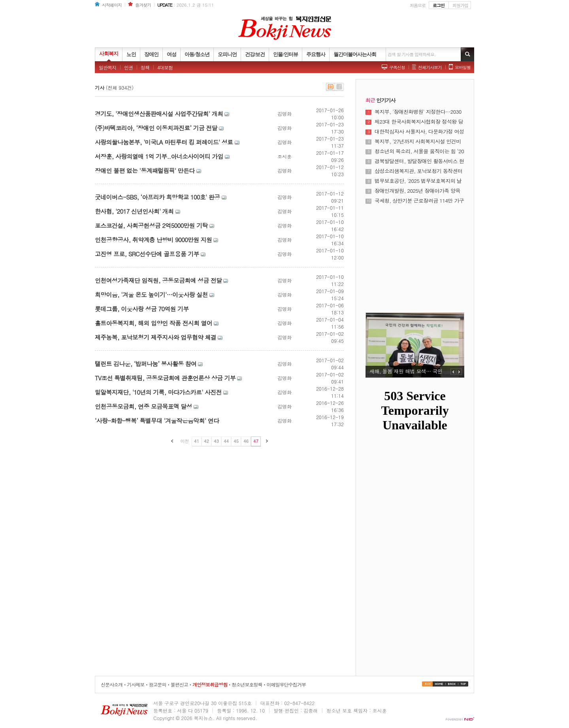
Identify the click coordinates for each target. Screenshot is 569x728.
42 (206, 441)
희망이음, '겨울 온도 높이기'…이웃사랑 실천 (151, 294)
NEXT (459, 372)
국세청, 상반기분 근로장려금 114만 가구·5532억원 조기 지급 (419, 201)
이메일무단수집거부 (286, 684)
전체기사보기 (430, 67)
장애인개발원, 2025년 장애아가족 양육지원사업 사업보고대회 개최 (417, 191)
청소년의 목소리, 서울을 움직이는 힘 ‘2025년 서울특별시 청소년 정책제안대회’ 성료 (419, 151)
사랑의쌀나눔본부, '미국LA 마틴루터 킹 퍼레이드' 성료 (164, 142)
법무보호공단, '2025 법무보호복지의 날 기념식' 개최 (418, 181)
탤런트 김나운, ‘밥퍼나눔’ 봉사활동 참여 (146, 364)
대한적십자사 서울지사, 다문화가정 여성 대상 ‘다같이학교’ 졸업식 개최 (419, 132)
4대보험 (165, 67)
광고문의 (157, 684)
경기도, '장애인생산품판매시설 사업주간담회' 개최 (159, 114)
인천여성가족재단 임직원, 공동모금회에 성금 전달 (158, 280)
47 (256, 441)
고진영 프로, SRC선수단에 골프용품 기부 (147, 254)
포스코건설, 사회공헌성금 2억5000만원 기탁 (151, 225)
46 (246, 441)
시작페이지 (112, 5)
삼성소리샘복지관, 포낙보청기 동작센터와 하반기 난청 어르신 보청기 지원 (419, 171)
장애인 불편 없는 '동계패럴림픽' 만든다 (145, 170)
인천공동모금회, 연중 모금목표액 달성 (143, 406)
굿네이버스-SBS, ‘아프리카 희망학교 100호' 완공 (157, 197)
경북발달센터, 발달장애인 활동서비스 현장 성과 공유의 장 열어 (419, 161)
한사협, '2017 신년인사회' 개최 (134, 211)
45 (236, 441)
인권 (128, 67)
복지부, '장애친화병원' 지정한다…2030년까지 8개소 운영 (418, 112)
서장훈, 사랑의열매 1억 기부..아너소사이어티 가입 (159, 156)
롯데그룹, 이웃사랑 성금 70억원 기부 (142, 309)
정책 (145, 67)
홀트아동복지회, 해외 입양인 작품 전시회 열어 (154, 323)
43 (216, 441)
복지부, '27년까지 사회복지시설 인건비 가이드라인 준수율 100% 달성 (418, 141)
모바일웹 (463, 67)
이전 (185, 441)
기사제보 (136, 684)
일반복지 (107, 67)
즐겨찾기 (143, 5)
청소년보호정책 (247, 684)
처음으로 (418, 5)
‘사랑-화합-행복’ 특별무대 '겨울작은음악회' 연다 (157, 420)
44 (226, 441)
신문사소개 (112, 684)
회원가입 (460, 5)
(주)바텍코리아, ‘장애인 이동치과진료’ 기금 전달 (156, 128)
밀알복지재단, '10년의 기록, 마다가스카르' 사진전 (158, 392)
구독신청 (397, 67)
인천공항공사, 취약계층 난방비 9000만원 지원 (153, 240)
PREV (453, 372)
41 (197, 441)
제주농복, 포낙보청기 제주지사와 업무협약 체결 (155, 337)
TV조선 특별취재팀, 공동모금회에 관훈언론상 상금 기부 (165, 378)
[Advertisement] (415, 254)
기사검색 (467, 54)
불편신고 (179, 684)
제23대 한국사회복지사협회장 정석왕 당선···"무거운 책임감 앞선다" (419, 122)
